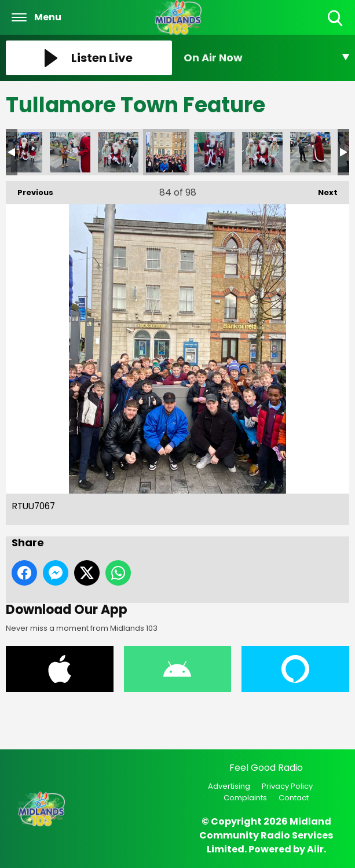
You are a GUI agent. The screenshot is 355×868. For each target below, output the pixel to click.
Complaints (245, 798)
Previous (30, 190)
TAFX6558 (262, 152)
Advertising (229, 786)
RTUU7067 (166, 152)
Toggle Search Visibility (336, 19)
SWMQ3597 (214, 152)
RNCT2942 (118, 152)
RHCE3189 (70, 152)
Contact (294, 798)
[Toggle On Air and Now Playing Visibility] (267, 58)
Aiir (315, 849)
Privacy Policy (287, 786)
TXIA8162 (310, 152)
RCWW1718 (22, 152)
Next (322, 190)
